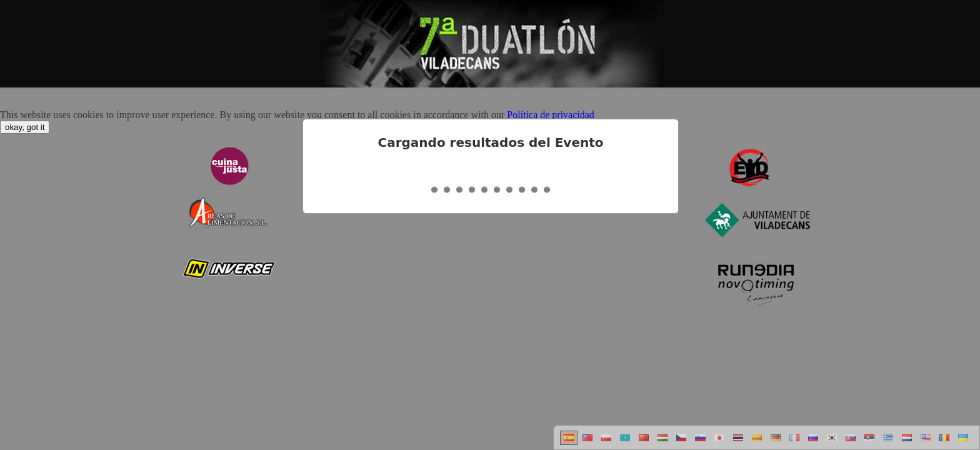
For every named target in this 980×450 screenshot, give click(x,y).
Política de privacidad (551, 115)
